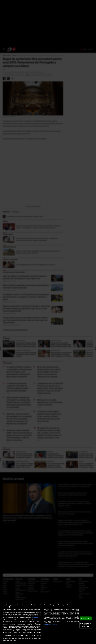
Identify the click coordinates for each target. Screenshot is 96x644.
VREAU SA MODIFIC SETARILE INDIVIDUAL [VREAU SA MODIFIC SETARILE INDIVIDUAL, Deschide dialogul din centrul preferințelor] (86, 625)
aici (33, 631)
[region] (48, 623)
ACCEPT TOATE (86, 618)
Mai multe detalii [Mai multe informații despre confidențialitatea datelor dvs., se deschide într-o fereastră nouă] (36, 617)
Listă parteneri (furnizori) (51, 624)
